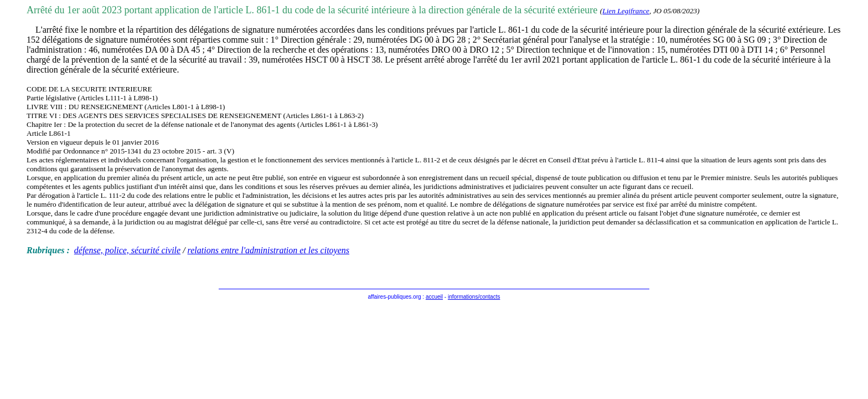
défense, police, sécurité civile (127, 250)
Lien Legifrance (626, 11)
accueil (434, 297)
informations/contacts (474, 297)
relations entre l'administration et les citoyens (268, 250)
